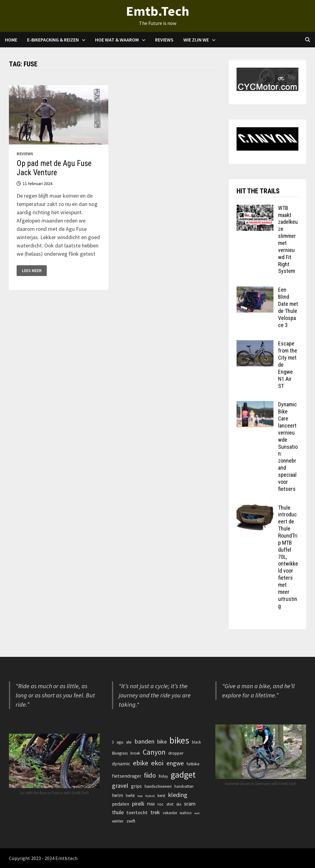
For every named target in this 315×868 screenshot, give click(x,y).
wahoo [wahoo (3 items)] (186, 813)
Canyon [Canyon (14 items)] (154, 752)
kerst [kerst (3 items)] (161, 795)
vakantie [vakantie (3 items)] (170, 813)
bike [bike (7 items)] (162, 742)
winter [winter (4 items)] (118, 821)
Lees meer (32, 271)
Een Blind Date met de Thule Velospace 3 (288, 307)
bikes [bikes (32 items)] (179, 740)
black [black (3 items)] (196, 742)
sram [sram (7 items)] (190, 804)
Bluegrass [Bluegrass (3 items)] (120, 753)
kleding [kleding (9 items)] (178, 795)
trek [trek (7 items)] (155, 812)
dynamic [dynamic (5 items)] (121, 763)
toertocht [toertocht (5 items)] (137, 812)
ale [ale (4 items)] (129, 742)
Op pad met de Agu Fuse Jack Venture (54, 168)
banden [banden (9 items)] (144, 741)
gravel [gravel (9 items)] (120, 785)
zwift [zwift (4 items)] (131, 821)
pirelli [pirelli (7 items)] (138, 804)
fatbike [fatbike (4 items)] (193, 764)
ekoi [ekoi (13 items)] (157, 763)
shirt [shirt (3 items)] (170, 804)
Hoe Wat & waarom (117, 40)
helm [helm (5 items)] (118, 795)
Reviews (164, 40)
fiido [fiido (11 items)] (150, 775)
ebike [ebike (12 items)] (141, 763)
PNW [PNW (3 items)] (151, 804)
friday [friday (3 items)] (163, 776)
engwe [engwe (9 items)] (175, 763)
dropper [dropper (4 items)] (176, 753)
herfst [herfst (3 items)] (130, 795)
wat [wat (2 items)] (197, 813)
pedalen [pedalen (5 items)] (121, 804)
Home (11, 40)
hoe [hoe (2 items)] (140, 796)
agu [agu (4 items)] (120, 742)
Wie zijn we (196, 40)
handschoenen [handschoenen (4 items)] (158, 786)
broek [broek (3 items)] (135, 753)
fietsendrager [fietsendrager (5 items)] (127, 776)
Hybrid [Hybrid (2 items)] (150, 796)
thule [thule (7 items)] (118, 812)
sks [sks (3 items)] (179, 804)
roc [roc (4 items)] (161, 804)
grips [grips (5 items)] (136, 786)
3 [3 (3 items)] (113, 742)
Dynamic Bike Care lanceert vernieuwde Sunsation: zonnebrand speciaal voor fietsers (288, 446)
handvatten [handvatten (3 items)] (184, 786)
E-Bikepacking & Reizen (53, 40)
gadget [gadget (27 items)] (183, 775)
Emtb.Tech (158, 11)
